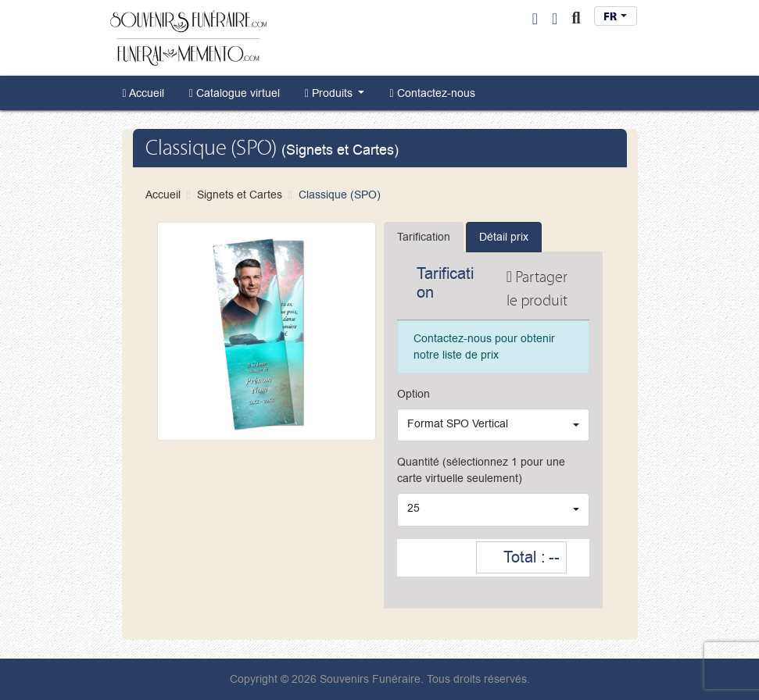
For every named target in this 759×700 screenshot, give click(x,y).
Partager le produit (537, 289)
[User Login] (535, 19)
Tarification (424, 237)
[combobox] (616, 16)
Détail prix (504, 237)
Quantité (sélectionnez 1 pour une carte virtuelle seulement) (481, 470)
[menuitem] (143, 93)
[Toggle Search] (576, 19)
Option (414, 394)
